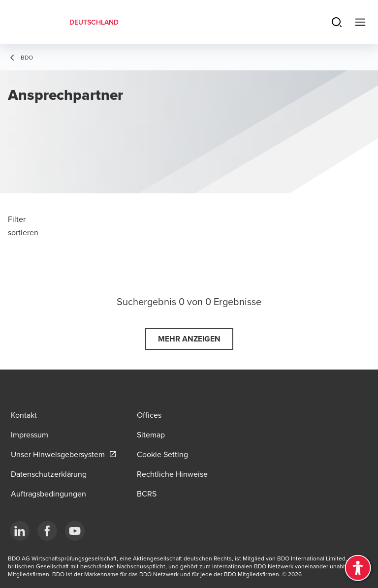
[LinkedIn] (20, 531)
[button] (189, 339)
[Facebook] (47, 531)
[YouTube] (75, 531)
